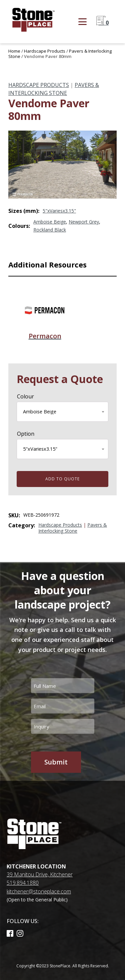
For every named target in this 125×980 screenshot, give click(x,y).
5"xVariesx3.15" (59, 211)
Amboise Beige (50, 222)
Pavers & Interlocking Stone (73, 528)
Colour (25, 396)
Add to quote (62, 479)
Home (14, 51)
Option (26, 434)
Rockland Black (50, 230)
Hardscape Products (45, 51)
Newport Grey (84, 222)
